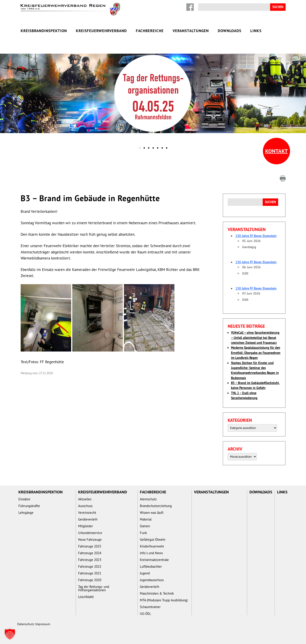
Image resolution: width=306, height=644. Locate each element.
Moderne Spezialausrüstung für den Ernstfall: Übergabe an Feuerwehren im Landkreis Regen (256, 353)
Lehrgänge (26, 513)
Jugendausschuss (152, 580)
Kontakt (276, 151)
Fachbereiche (150, 31)
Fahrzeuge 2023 (90, 560)
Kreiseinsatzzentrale (154, 560)
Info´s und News (151, 553)
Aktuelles (85, 499)
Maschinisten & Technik (157, 593)
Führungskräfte (29, 506)
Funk (143, 533)
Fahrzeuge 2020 (90, 580)
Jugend (145, 573)
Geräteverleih (88, 519)
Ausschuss (85, 506)
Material (146, 519)
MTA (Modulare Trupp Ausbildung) (164, 600)
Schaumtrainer (150, 607)
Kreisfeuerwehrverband (101, 31)
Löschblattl (86, 597)
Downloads (230, 31)
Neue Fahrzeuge (90, 540)
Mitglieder (86, 526)
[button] (10, 634)
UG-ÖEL (145, 614)
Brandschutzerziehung (156, 506)
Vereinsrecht (87, 513)
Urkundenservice (90, 533)
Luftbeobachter (151, 566)
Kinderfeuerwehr (152, 546)
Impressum (43, 624)
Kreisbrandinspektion (44, 31)
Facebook (190, 7)
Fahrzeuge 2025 (90, 546)
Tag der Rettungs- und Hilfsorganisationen (94, 588)
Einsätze (24, 499)
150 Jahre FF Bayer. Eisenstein (256, 236)
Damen (145, 526)
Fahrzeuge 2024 (90, 553)
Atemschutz (148, 499)
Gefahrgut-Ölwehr (153, 540)
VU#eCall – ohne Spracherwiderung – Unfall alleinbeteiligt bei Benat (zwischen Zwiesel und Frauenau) (255, 338)
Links (256, 31)
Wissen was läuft (152, 513)
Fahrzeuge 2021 (90, 573)
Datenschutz (26, 624)
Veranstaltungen (191, 31)
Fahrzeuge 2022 (90, 566)
